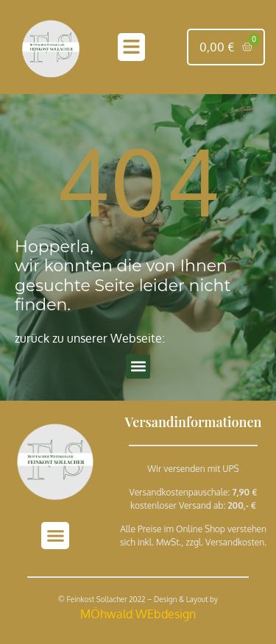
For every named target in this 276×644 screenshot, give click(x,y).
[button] (132, 47)
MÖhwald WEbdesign (138, 614)
